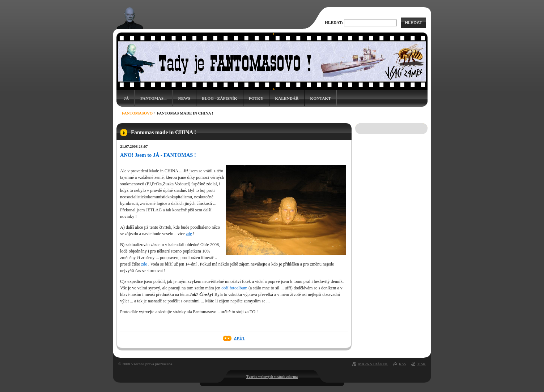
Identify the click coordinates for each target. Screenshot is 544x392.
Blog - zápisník (219, 98)
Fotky (256, 98)
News (184, 98)
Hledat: (334, 22)
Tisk (421, 364)
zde (189, 234)
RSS (402, 364)
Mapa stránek (373, 364)
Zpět (239, 338)
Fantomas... (154, 98)
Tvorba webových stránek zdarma (272, 377)
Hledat (413, 23)
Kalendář (287, 98)
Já (126, 98)
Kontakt (320, 98)
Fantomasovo (137, 113)
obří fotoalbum (234, 288)
